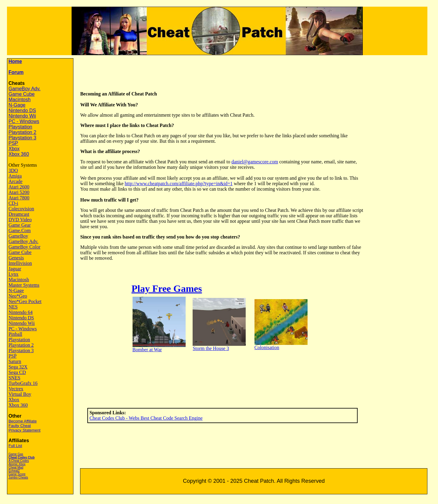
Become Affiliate (23, 421)
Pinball (15, 334)
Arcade (15, 181)
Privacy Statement (25, 430)
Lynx (13, 274)
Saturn (15, 361)
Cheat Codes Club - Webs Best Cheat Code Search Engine (146, 418)
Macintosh (20, 100)
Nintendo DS (22, 110)
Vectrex (16, 389)
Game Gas (16, 454)
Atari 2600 (19, 187)
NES (13, 307)
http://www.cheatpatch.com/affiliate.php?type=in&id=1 (179, 184)
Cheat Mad (16, 467)
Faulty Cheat (20, 426)
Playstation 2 (22, 132)
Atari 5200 (19, 192)
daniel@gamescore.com (255, 162)
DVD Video (20, 220)
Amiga (15, 176)
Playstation (20, 127)
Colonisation (267, 347)
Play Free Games (167, 289)
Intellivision (20, 263)
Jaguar (15, 269)
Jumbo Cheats (18, 477)
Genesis (16, 258)
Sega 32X (18, 367)
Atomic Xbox (17, 464)
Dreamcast (19, 214)
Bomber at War (147, 350)
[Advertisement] (258, 72)
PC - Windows (24, 121)
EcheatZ (14, 471)
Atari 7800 (19, 198)
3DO (13, 170)
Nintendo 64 (21, 312)
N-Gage (17, 105)
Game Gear (20, 225)
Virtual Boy (20, 394)
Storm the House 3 (211, 348)
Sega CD (17, 372)
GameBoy (18, 236)
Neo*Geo (18, 296)
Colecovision (21, 209)
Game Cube (22, 94)
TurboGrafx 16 (23, 383)
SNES (14, 378)
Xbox (14, 149)
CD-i (13, 203)
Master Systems (24, 285)
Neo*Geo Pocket (25, 301)
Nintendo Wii (22, 116)
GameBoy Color (24, 247)
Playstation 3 (22, 138)
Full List (15, 446)
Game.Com (20, 230)
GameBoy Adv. (25, 89)
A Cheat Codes (19, 461)
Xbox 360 (19, 154)
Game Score (17, 474)
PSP (13, 143)
